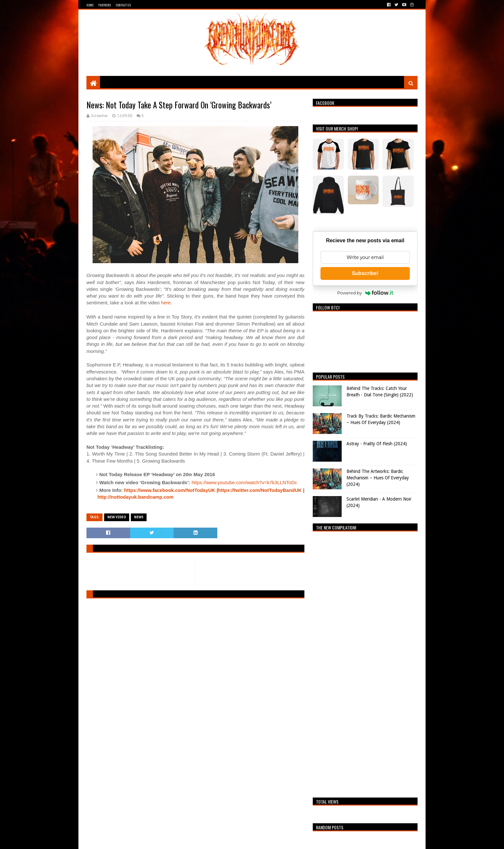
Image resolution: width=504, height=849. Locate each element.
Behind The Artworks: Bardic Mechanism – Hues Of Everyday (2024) (378, 478)
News (139, 517)
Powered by (365, 293)
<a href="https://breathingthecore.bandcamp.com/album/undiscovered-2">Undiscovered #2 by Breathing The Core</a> (365, 663)
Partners (105, 5)
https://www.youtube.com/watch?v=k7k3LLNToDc (244, 482)
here (166, 303)
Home (90, 5)
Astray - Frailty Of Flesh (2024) (377, 444)
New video (117, 517)
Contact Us (123, 5)
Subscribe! (365, 273)
